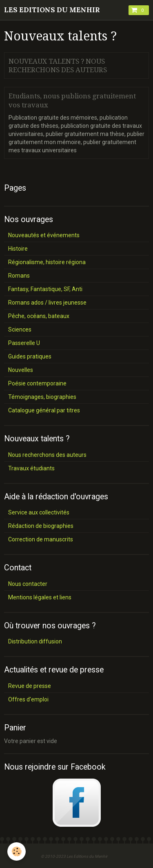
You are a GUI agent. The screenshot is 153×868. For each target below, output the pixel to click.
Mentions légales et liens (40, 597)
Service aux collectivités (39, 512)
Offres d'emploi (28, 699)
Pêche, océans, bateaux (39, 316)
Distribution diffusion (35, 641)
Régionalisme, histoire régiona (47, 262)
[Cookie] (17, 851)
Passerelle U (24, 343)
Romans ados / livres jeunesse (47, 303)
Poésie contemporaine (37, 383)
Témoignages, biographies (42, 397)
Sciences (20, 329)
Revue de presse (30, 686)
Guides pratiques (30, 356)
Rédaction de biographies (41, 526)
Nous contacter (28, 584)
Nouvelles (21, 370)
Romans (19, 276)
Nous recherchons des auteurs (47, 455)
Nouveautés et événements (44, 235)
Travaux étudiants (31, 468)
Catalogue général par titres (44, 410)
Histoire (18, 249)
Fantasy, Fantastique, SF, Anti (45, 289)
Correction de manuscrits (41, 539)
